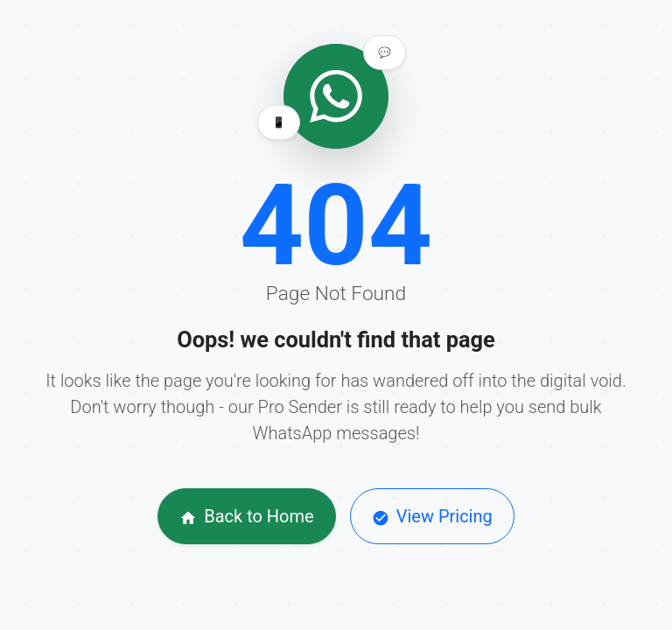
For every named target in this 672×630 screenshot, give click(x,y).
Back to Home (246, 516)
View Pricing (432, 516)
